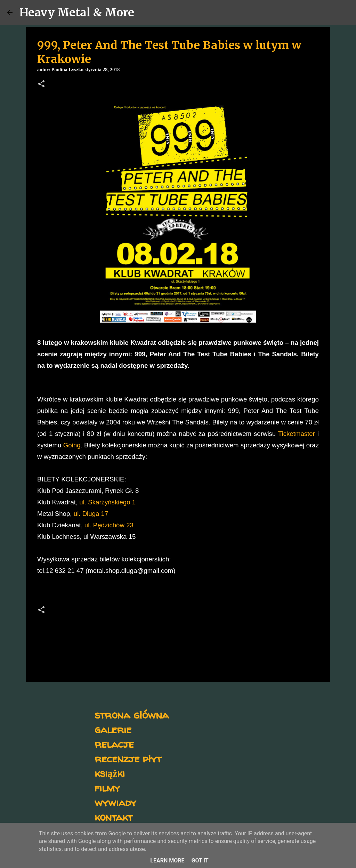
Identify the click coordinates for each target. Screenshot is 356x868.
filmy (107, 788)
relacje (114, 744)
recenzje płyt (128, 758)
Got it (200, 861)
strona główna (132, 715)
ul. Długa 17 (91, 514)
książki (110, 773)
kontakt (114, 817)
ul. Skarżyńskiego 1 (107, 502)
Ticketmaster (297, 434)
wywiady (115, 802)
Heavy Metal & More (77, 13)
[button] (41, 84)
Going (72, 445)
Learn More (167, 861)
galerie (113, 729)
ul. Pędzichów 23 (109, 525)
